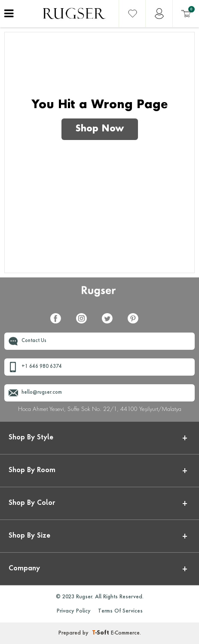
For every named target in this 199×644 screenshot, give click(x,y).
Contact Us (34, 341)
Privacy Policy (74, 611)
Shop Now (100, 129)
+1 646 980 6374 (42, 367)
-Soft (101, 633)
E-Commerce (125, 633)
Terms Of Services (120, 611)
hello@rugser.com (42, 393)
